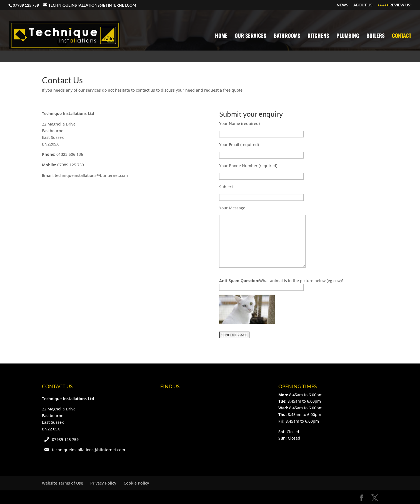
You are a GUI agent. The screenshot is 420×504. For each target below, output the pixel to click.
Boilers (376, 36)
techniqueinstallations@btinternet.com (88, 450)
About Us (363, 5)
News (342, 5)
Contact (402, 36)
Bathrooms (287, 36)
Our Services (251, 36)
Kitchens (318, 36)
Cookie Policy (136, 483)
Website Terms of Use (62, 483)
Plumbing (348, 36)
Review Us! (395, 5)
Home (221, 36)
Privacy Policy (103, 483)
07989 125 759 (65, 439)
